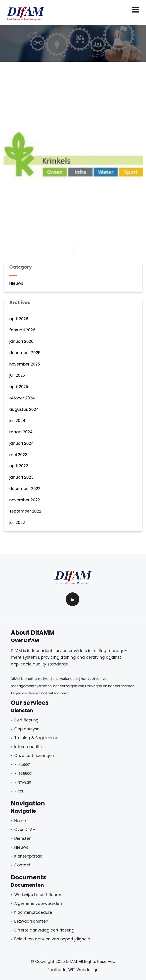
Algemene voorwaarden (38, 904)
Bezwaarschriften (31, 921)
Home (20, 821)
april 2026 (19, 319)
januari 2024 (22, 443)
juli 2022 (17, 523)
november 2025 (25, 364)
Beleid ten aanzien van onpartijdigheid (52, 939)
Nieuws (16, 283)
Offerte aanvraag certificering (44, 930)
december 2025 (25, 353)
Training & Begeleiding (36, 738)
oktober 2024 (22, 398)
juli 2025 (17, 375)
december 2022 (25, 489)
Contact (22, 865)
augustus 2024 (24, 409)
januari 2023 (21, 477)
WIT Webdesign (83, 970)
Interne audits (28, 747)
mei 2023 (18, 455)
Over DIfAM (25, 830)
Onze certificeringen (34, 756)
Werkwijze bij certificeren (38, 895)
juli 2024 (17, 421)
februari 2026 (22, 330)
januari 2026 (21, 341)
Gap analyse (27, 729)
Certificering (26, 720)
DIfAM (71, 962)
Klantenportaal (29, 856)
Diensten (23, 838)
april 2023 (19, 466)
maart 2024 (21, 432)
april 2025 (19, 387)
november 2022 (25, 500)
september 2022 (25, 511)
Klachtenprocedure (33, 912)
